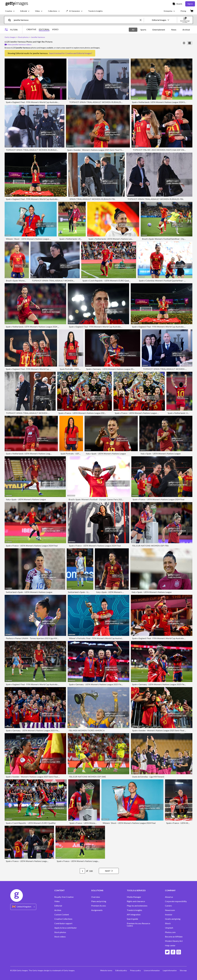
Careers (168, 906)
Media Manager (134, 897)
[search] (11, 20)
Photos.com (170, 932)
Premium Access (99, 906)
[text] (76, 20)
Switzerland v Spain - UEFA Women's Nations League (29, 592)
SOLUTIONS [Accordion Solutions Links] (97, 890)
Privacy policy (135, 970)
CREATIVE (31, 29)
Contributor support (63, 923)
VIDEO (55, 29)
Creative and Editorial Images (78, 53)
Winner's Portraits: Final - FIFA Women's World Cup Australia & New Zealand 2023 (106, 638)
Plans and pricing (99, 901)
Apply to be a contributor (66, 928)
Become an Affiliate (174, 937)
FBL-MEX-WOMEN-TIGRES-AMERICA (87, 730)
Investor (169, 915)
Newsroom (170, 910)
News (174, 30)
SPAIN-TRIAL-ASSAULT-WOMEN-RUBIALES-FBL (92, 199)
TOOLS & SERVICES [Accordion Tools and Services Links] (136, 890)
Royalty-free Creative (64, 897)
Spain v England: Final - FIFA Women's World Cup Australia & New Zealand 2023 (41, 102)
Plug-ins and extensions (137, 906)
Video (57, 901)
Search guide (132, 919)
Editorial (58, 906)
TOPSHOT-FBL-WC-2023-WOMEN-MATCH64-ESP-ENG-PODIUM (164, 150)
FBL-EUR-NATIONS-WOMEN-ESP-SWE (87, 777)
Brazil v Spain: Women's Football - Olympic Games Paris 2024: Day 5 (99, 499)
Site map (183, 970)
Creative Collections (63, 919)
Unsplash (169, 928)
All (133, 30)
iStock (168, 923)
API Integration (134, 915)
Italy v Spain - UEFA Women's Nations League (106, 454)
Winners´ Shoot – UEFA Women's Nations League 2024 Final (32, 239)
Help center (170, 945)
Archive (58, 910)
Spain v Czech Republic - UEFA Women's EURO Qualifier (107, 281)
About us (169, 897)
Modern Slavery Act (174, 941)
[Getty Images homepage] (17, 4)
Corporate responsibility (176, 901)
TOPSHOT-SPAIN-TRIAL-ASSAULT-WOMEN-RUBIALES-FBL (97, 102)
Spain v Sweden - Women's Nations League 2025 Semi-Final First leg (97, 150)
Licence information (152, 970)
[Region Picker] (23, 907)
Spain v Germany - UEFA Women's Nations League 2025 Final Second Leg (118, 369)
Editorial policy (121, 970)
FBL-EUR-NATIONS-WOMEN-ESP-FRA (150, 546)
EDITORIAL (44, 29)
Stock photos (60, 932)
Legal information (170, 970)
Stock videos (60, 937)
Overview (96, 897)
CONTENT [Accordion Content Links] (59, 890)
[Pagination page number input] (82, 871)
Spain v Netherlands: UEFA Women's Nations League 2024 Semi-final (162, 102)
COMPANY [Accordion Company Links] (170, 890)
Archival (186, 30)
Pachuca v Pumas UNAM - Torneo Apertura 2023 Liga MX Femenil (35, 638)
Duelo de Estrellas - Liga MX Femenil (148, 777)
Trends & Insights (134, 910)
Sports (143, 30)
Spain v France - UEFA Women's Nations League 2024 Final (84, 413)
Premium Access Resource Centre (138, 925)
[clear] (142, 20)
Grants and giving (173, 919)
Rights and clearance (136, 901)
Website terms (106, 970)
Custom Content (62, 915)
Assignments (97, 910)
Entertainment (159, 30)
